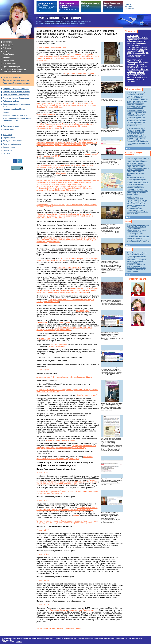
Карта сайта (8, 135)
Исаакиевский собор (57, 346)
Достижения (8, 45)
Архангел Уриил (43, 370)
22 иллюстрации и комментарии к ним (51, 47)
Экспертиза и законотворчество (16, 80)
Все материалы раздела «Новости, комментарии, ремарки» (59, 628)
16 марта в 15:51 (43, 473)
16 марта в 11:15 (43, 500)
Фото (5, 51)
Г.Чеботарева (61, 173)
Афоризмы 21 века (11, 126)
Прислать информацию (12, 144)
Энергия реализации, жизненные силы (134, 154)
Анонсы (128, 249)
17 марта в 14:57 (43, 530)
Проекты (130, 31)
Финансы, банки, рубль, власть (16, 98)
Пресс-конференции (11, 67)
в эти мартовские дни (59, 344)
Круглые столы (9, 63)
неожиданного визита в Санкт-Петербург (80, 73)
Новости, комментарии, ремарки (16, 92)
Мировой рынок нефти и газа (15, 115)
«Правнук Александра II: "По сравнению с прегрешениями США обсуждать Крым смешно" (67, 481)
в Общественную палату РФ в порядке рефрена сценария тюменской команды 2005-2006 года (66, 447)
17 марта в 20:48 (43, 580)
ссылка (76, 515)
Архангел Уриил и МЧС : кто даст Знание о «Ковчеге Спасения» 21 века (64, 377)
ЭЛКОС (19, 642)
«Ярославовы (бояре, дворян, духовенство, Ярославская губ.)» (73, 610)
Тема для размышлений (12, 141)
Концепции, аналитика (12, 77)
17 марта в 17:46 (43, 554)
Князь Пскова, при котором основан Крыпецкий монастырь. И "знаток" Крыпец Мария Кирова (64, 329)
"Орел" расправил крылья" (87, 395)
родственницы (42, 322)
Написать (128, 6)
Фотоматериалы (138, 279)
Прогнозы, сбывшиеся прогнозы (17, 83)
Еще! (128, 148)
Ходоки (128, 221)
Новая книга (8, 150)
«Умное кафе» (9, 129)
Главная (128, 4)
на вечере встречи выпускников (69, 268)
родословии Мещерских (46, 115)
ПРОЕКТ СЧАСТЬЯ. (138, 71)
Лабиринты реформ (133, 89)
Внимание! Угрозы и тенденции (16, 95)
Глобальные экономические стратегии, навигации (15, 71)
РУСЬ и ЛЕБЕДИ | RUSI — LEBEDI (59, 18)
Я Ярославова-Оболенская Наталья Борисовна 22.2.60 (18, 119)
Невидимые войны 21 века (14, 109)
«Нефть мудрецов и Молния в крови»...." (62, 440)
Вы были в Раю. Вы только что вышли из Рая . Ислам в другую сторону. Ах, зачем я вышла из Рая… (67, 509)
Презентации (8, 60)
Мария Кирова (64, 322)
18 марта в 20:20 (43, 605)
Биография (8, 42)
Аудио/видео (8, 54)
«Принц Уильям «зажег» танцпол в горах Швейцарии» (57, 484)
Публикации (8, 48)
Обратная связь (9, 138)
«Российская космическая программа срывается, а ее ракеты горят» (65, 458)
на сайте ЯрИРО (83, 311)
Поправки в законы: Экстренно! (16, 89)
